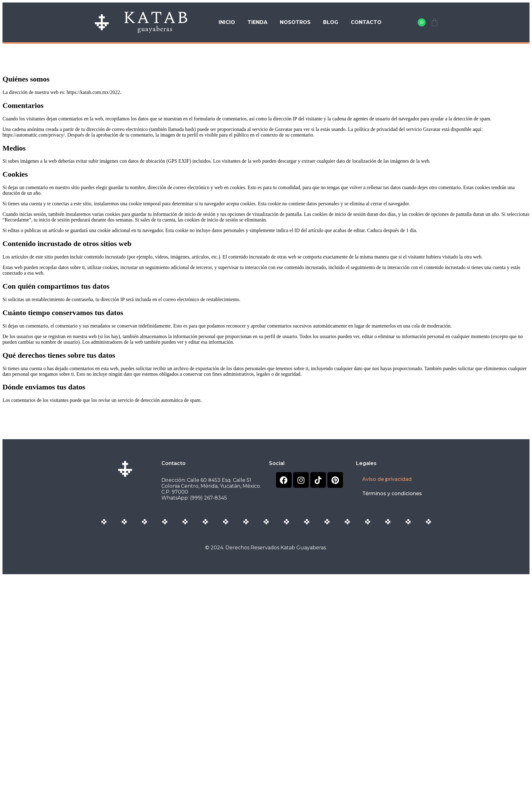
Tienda (257, 22)
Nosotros (295, 22)
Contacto (366, 22)
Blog (331, 22)
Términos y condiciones (392, 493)
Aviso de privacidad (387, 479)
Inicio (227, 22)
